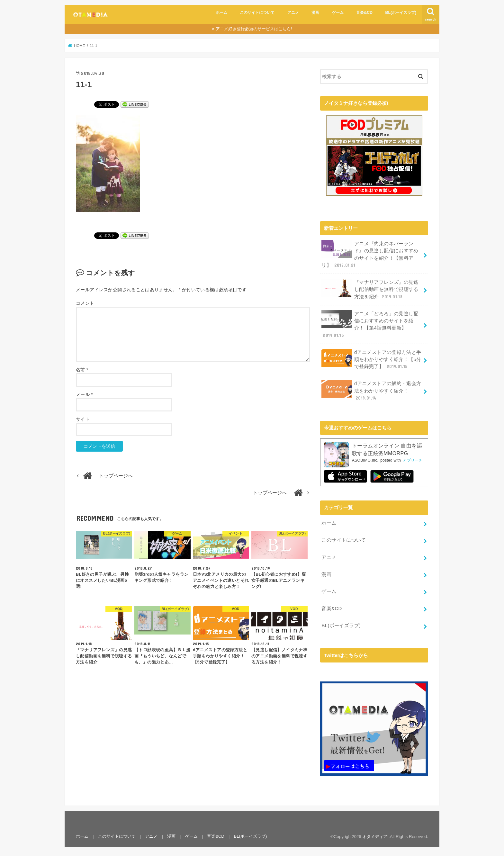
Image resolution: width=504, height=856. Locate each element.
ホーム (221, 13)
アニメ (293, 13)
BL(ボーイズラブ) (401, 13)
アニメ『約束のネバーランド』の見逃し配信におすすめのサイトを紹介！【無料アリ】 (370, 254)
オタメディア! (375, 835)
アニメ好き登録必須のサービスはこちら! (254, 29)
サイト (83, 419)
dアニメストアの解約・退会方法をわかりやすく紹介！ (371, 390)
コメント (85, 303)
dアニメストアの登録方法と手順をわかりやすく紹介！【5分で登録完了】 (371, 359)
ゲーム (338, 13)
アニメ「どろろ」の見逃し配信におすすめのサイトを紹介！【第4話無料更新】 (370, 324)
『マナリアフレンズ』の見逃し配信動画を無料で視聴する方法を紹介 (370, 289)
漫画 (315, 13)
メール (84, 394)
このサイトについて (257, 13)
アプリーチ (413, 460)
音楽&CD (364, 13)
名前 (82, 370)
